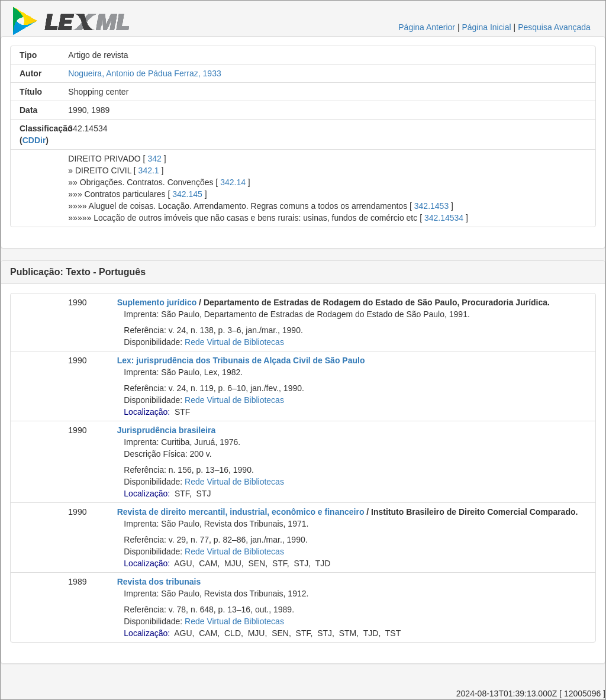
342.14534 (444, 218)
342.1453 (431, 206)
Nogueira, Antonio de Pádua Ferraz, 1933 (144, 73)
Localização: (147, 412)
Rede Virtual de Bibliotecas (234, 342)
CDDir (34, 140)
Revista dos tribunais (159, 582)
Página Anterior (427, 27)
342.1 (149, 170)
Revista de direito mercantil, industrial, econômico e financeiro (241, 512)
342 (154, 159)
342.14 (233, 182)
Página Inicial (486, 27)
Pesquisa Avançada (554, 27)
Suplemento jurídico (157, 302)
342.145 (187, 194)
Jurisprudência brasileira (167, 430)
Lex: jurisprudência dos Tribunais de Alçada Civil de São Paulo (241, 360)
